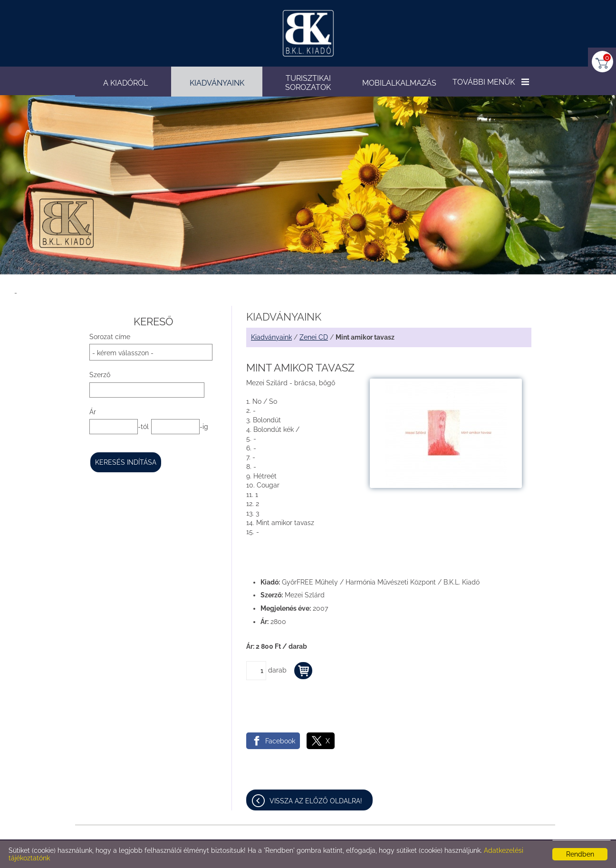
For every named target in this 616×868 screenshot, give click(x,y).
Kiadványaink (271, 337)
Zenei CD (314, 337)
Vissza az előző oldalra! (316, 801)
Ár (93, 412)
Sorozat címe (110, 337)
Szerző (100, 375)
